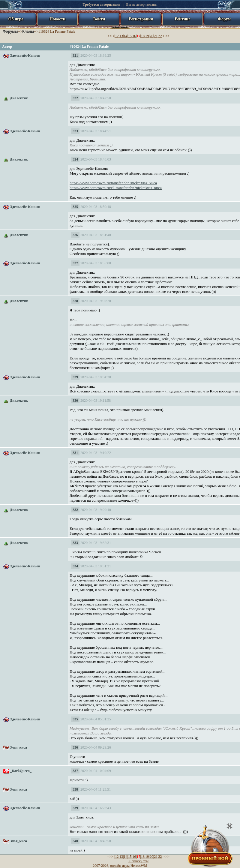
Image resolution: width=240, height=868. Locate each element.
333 (75, 543)
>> (167, 36)
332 (75, 510)
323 (75, 131)
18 (143, 36)
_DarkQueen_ (21, 771)
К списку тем (138, 861)
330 (75, 401)
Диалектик (19, 98)
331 (75, 453)
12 (117, 36)
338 (75, 789)
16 (134, 36)
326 (75, 235)
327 (75, 263)
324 (75, 159)
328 (75, 301)
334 (75, 566)
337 (75, 771)
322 (75, 98)
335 (75, 719)
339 (75, 808)
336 (75, 747)
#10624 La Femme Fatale (57, 32)
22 (160, 36)
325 (75, 207)
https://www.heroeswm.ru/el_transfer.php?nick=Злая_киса (116, 188)
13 (121, 36)
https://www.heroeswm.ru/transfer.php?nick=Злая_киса (113, 183)
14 (125, 36)
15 (130, 36)
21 (156, 36)
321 (75, 56)
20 (151, 36)
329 (75, 377)
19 (147, 36)
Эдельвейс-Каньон (25, 56)
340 (75, 841)
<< (109, 36)
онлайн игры (120, 866)
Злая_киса (18, 747)
